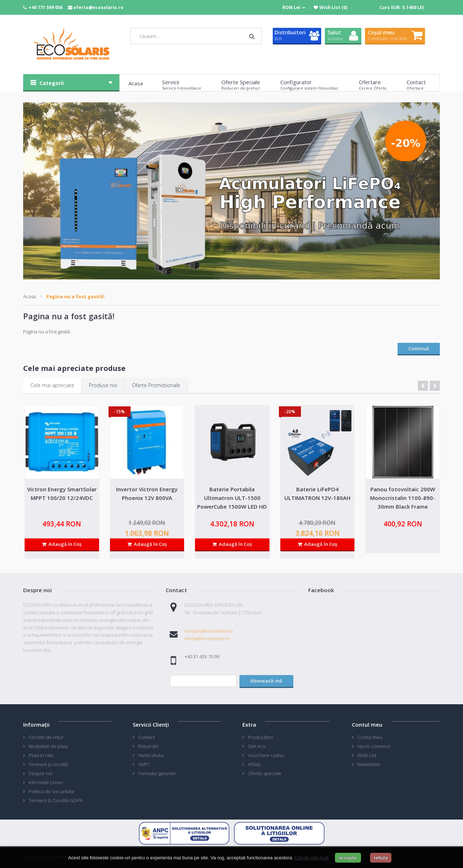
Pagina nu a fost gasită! (75, 296)
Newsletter (369, 764)
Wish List (367, 755)
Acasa (29, 296)
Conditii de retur (46, 737)
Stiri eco (257, 746)
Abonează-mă (266, 681)
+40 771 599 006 (46, 7)
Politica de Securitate (52, 791)
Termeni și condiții (48, 764)
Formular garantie (157, 773)
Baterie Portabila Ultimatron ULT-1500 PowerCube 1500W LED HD (232, 498)
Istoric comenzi (374, 746)
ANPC (144, 764)
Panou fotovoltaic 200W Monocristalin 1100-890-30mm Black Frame (403, 498)
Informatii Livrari (46, 782)
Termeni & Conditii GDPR (56, 800)
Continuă (419, 349)
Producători (261, 737)
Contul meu (370, 737)
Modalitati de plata (48, 746)
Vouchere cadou (266, 755)
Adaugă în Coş (62, 544)
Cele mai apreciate (52, 385)
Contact (146, 737)
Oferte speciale (265, 773)
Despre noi (41, 773)
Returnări (148, 746)
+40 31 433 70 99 (202, 657)
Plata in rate (41, 755)
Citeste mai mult (312, 858)
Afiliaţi (254, 764)
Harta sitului (151, 755)
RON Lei (294, 7)
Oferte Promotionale (156, 385)
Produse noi (103, 385)
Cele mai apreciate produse (74, 368)
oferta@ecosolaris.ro (98, 7)
